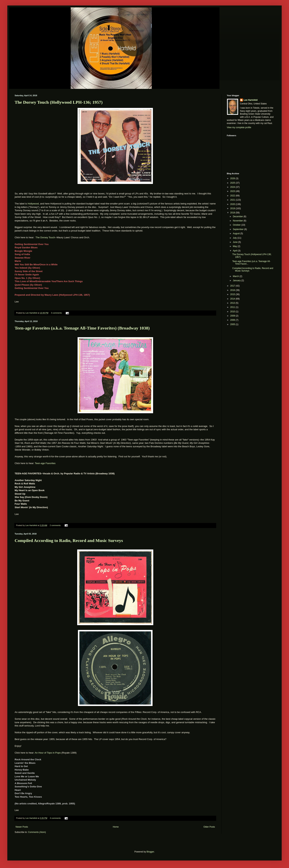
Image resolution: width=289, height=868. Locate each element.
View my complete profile (239, 127)
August (237, 234)
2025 (233, 183)
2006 (233, 320)
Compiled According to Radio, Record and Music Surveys (69, 541)
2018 (233, 213)
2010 (233, 312)
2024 (233, 187)
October (237, 225)
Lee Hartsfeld (251, 100)
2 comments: (56, 525)
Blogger (150, 852)
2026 (233, 178)
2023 (233, 191)
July (235, 238)
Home (116, 827)
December (238, 216)
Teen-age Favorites (45, 463)
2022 (233, 196)
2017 (233, 286)
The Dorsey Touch (45, 237)
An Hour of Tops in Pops (48, 753)
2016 (233, 290)
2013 (233, 303)
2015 (233, 294)
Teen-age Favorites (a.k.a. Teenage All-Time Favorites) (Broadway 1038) (82, 328)
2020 (233, 204)
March (236, 276)
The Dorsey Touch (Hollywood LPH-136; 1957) (59, 102)
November (238, 221)
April (235, 251)
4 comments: (56, 818)
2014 (233, 299)
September (239, 229)
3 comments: (57, 313)
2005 (233, 324)
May (235, 246)
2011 (233, 307)
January (237, 280)
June (235, 242)
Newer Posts (22, 827)
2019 (233, 208)
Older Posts (209, 827)
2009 (233, 316)
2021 (233, 200)
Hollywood (33, 204)
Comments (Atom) (37, 832)
